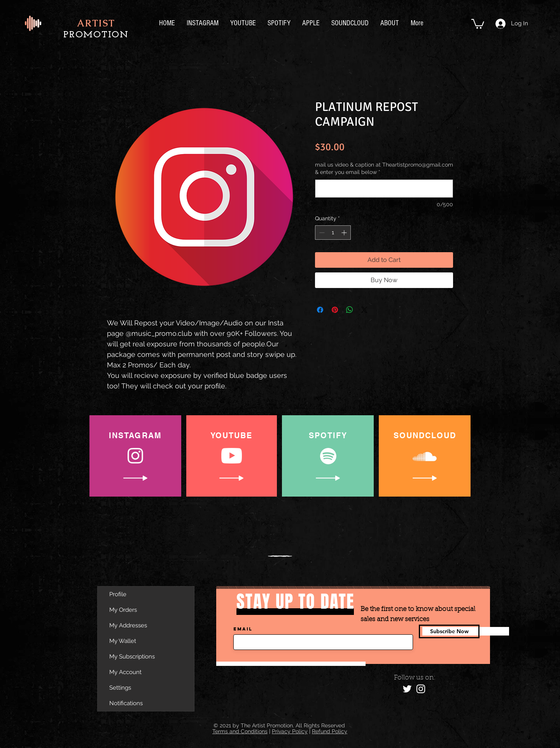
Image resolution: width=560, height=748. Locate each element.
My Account (125, 672)
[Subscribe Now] (449, 631)
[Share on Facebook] (320, 310)
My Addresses (128, 625)
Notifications (126, 703)
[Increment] (345, 233)
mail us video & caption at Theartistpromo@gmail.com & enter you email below (384, 169)
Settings (120, 688)
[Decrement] (321, 233)
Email (243, 629)
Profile (118, 594)
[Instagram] (421, 689)
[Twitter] (407, 689)
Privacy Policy (290, 731)
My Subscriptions (132, 657)
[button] (478, 23)
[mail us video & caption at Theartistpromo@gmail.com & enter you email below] (384, 189)
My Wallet (123, 641)
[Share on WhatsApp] (350, 310)
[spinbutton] (333, 233)
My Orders (123, 610)
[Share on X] (364, 310)
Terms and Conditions (240, 731)
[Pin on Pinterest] (335, 310)
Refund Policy (330, 731)
